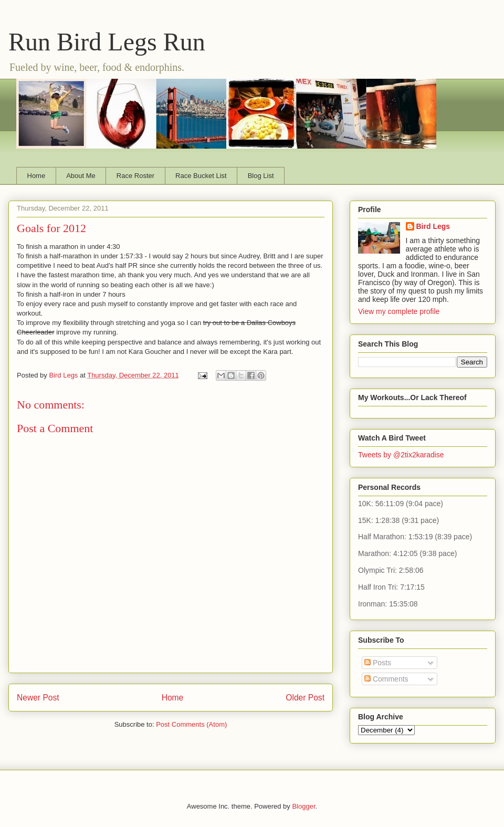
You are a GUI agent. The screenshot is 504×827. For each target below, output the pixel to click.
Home (36, 176)
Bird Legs (433, 226)
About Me (81, 176)
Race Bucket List (201, 176)
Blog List (261, 176)
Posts (378, 663)
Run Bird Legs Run (107, 42)
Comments (386, 679)
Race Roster (135, 176)
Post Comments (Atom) (191, 724)
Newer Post (38, 698)
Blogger (303, 806)
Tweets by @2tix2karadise (401, 455)
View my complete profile (399, 311)
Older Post (305, 698)
